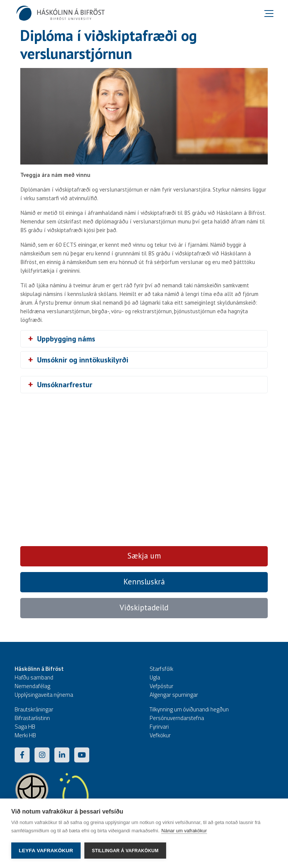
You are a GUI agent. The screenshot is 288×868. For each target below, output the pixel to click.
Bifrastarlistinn (32, 718)
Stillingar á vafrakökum (125, 851)
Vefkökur (160, 735)
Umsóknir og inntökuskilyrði (83, 360)
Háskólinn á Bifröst (39, 669)
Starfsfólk (161, 669)
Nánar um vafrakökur (184, 831)
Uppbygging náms (66, 339)
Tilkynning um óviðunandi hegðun (189, 709)
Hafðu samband (34, 677)
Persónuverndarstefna (177, 718)
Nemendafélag (32, 686)
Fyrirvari (159, 727)
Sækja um (144, 556)
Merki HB (25, 735)
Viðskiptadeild (144, 608)
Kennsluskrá (144, 582)
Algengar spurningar (174, 695)
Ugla (155, 677)
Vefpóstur (161, 686)
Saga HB (25, 727)
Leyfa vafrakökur (46, 851)
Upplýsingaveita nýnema (44, 695)
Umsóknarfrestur (65, 385)
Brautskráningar (34, 709)
